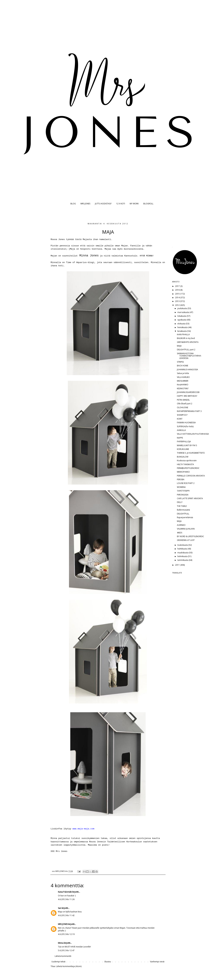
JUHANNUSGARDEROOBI (188, 392)
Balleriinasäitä (183, 510)
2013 (178, 301)
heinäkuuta (183, 327)
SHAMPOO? (182, 415)
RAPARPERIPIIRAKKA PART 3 (189, 411)
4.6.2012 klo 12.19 (66, 934)
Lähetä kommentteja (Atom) (69, 966)
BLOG (73, 204)
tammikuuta (183, 560)
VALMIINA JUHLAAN (186, 529)
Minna (61, 943)
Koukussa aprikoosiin (187, 460)
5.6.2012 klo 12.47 (66, 950)
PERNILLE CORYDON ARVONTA (191, 476)
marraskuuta (184, 312)
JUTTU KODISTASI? (103, 204)
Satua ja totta (183, 373)
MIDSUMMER (183, 381)
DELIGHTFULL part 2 (186, 350)
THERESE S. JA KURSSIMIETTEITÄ (191, 453)
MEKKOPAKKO (183, 472)
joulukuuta (182, 308)
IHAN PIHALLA (183, 334)
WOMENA (181, 487)
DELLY (180, 502)
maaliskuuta (183, 553)
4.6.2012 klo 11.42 (66, 915)
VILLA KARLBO (183, 377)
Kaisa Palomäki (65, 892)
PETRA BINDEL (183, 400)
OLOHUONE (183, 407)
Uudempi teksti (58, 962)
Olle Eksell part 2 (185, 404)
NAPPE (180, 438)
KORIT (180, 419)
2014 (178, 298)
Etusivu (108, 962)
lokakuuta (182, 316)
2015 (178, 294)
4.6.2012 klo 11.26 (66, 899)
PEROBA (181, 479)
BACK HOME (183, 366)
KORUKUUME (183, 449)
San (60, 908)
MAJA (179, 346)
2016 (178, 290)
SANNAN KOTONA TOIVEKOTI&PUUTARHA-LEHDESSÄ (189, 356)
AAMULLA (181, 430)
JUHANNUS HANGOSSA (187, 370)
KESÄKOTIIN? (183, 388)
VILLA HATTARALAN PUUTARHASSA (193, 434)
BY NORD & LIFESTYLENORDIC (190, 536)
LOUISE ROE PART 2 (186, 483)
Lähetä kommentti (63, 956)
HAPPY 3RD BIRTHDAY (187, 396)
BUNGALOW (183, 457)
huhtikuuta (182, 549)
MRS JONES (85, 204)
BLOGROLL (148, 204)
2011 (178, 565)
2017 (178, 286)
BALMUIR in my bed (186, 338)
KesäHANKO (183, 385)
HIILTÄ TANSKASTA (185, 464)
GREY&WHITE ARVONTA (188, 342)
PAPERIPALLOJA (184, 442)
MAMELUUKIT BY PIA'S (187, 445)
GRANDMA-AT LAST (186, 540)
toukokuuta (183, 545)
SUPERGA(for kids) (185, 426)
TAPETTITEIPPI (183, 491)
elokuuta (182, 324)
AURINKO (181, 525)
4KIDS (180, 533)
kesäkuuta (182, 331)
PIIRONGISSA (183, 495)
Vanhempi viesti (157, 962)
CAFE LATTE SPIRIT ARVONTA (190, 498)
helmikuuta (183, 556)
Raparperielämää (185, 517)
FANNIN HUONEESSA (186, 423)
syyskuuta (182, 320)
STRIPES (180, 362)
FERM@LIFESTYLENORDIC (188, 468)
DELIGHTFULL (183, 514)
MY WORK (134, 204)
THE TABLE (182, 506)
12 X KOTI (121, 204)
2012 (178, 305)
